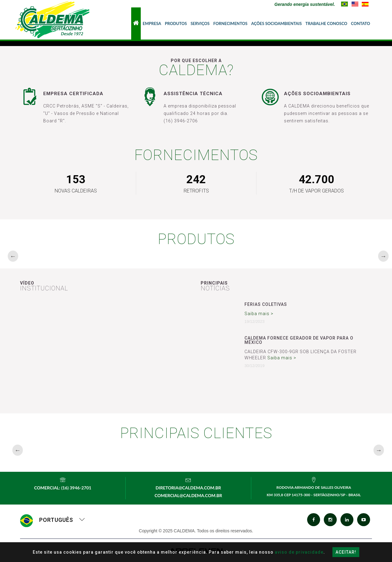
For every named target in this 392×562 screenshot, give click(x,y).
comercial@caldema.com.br (188, 495)
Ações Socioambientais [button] (277, 23)
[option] (61, 256)
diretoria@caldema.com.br (188, 488)
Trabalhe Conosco (327, 23)
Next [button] (381, 256)
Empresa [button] (152, 23)
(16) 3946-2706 (181, 121)
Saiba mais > (259, 314)
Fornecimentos (230, 23)
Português (53, 520)
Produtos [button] (176, 23)
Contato (361, 23)
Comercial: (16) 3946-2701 (63, 488)
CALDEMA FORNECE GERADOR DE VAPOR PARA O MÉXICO (299, 340)
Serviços (200, 23)
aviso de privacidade (299, 552)
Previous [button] (11, 256)
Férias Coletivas (266, 304)
